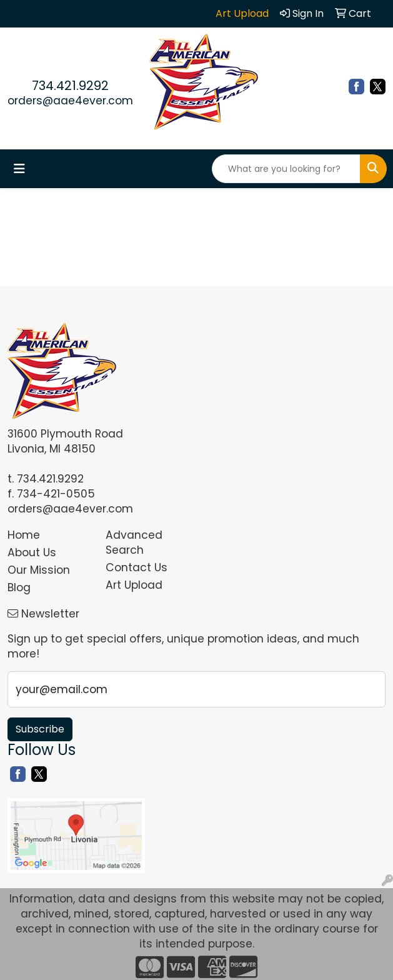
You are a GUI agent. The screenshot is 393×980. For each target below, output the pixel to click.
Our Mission (39, 570)
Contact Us (137, 567)
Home (24, 535)
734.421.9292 (70, 86)
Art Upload (134, 585)
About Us (32, 552)
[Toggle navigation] (19, 169)
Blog (19, 587)
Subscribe (40, 729)
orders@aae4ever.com (70, 101)
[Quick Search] (286, 169)
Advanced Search (134, 542)
